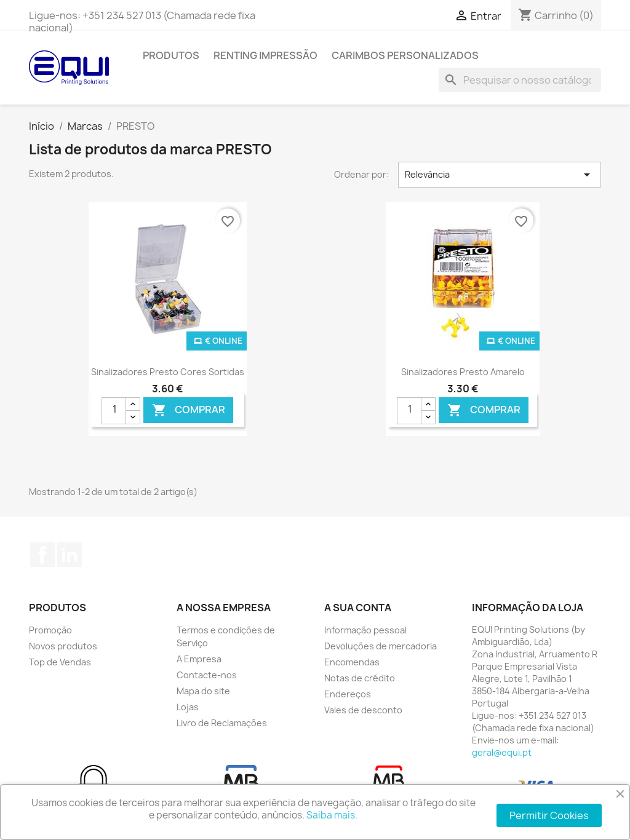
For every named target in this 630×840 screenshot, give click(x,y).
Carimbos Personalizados (405, 55)
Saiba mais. (332, 815)
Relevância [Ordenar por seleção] (500, 175)
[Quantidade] (114, 411)
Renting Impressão (265, 55)
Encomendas (352, 662)
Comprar (189, 410)
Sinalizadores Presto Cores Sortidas (168, 372)
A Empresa (199, 659)
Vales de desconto (363, 710)
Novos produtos (63, 646)
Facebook (42, 555)
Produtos (171, 55)
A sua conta (358, 608)
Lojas (188, 707)
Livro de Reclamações (222, 723)
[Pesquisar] (520, 80)
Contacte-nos (207, 675)
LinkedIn (70, 555)
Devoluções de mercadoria (381, 646)
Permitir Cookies (549, 815)
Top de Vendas (60, 662)
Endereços (348, 694)
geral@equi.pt (502, 752)
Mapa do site (203, 691)
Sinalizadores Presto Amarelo (463, 372)
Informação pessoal (365, 630)
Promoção (50, 630)
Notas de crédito (360, 678)
